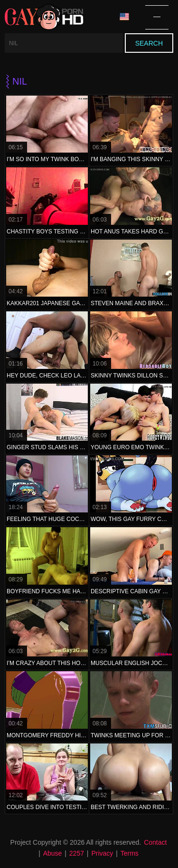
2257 (77, 853)
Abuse (53, 853)
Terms (130, 853)
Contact (155, 842)
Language (124, 17)
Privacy (102, 853)
